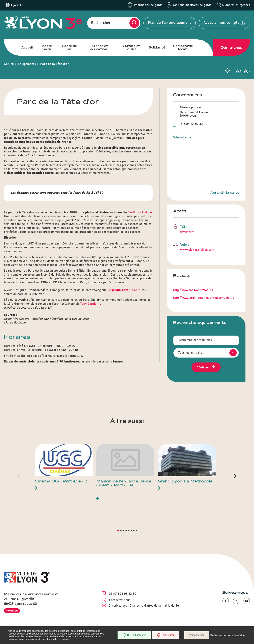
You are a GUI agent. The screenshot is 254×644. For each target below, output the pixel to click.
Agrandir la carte (225, 193)
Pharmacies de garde (148, 5)
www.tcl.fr (187, 232)
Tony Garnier (89, 304)
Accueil (27, 47)
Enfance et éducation (99, 47)
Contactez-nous (120, 600)
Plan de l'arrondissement (170, 23)
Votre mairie (47, 47)
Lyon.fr (17, 5)
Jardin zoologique (140, 213)
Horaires (12, 611)
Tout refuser (165, 635)
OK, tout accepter (134, 635)
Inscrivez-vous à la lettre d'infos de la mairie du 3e (144, 606)
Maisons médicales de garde (192, 5)
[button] (227, 71)
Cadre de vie (69, 47)
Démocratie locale (183, 47)
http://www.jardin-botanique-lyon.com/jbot (202, 298)
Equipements (27, 64)
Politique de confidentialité (228, 635)
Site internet (183, 137)
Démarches (232, 48)
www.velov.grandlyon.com (197, 250)
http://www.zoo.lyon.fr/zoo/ (191, 290)
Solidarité (157, 47)
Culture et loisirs (131, 47)
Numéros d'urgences (236, 5)
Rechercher (101, 23)
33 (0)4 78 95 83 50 (123, 594)
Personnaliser (197, 635)
